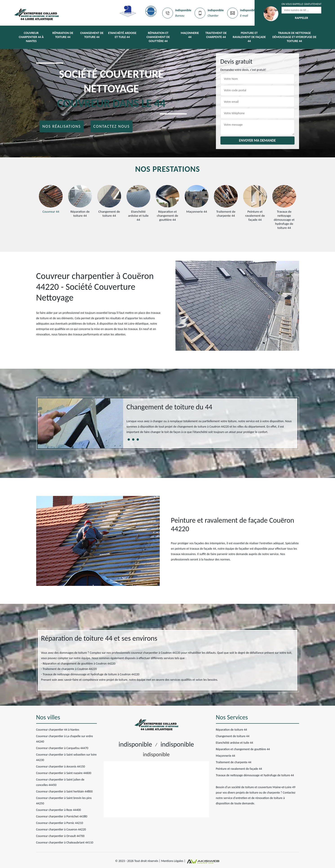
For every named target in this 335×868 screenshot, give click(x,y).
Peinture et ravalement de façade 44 (249, 37)
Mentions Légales (172, 861)
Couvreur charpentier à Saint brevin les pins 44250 (64, 801)
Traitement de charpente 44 (216, 35)
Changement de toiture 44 (92, 35)
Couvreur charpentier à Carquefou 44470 (62, 748)
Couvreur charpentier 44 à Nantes (31, 37)
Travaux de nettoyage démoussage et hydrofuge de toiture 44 (294, 37)
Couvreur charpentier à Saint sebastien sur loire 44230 (67, 757)
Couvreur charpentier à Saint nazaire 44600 (64, 773)
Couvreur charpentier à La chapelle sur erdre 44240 (65, 739)
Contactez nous (112, 126)
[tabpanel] (210, 421)
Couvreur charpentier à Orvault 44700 (60, 836)
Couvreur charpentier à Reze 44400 (59, 810)
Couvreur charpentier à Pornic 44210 (60, 823)
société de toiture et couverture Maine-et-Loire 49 (263, 787)
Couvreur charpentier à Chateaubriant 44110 (65, 842)
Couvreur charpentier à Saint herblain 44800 (64, 791)
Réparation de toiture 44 (63, 35)
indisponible (183, 10)
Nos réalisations (62, 126)
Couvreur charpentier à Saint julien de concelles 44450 (60, 782)
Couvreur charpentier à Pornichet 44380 (62, 816)
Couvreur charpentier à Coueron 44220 (61, 829)
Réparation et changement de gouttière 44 (158, 37)
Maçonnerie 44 (190, 35)
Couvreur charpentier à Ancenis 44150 (61, 766)
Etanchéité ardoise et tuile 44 (122, 35)
